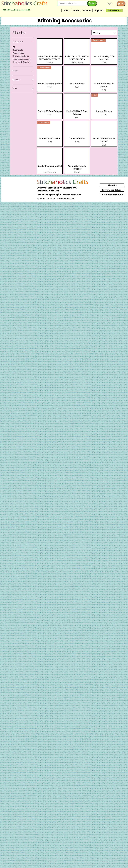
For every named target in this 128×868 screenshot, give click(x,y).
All (14, 47)
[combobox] (104, 33)
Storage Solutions (21, 56)
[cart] (121, 4)
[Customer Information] (112, 195)
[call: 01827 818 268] (50, 191)
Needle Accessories (22, 59)
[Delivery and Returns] (112, 190)
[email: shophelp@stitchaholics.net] (60, 195)
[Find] (92, 3)
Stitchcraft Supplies (22, 62)
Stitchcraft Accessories (18, 51)
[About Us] (112, 185)
